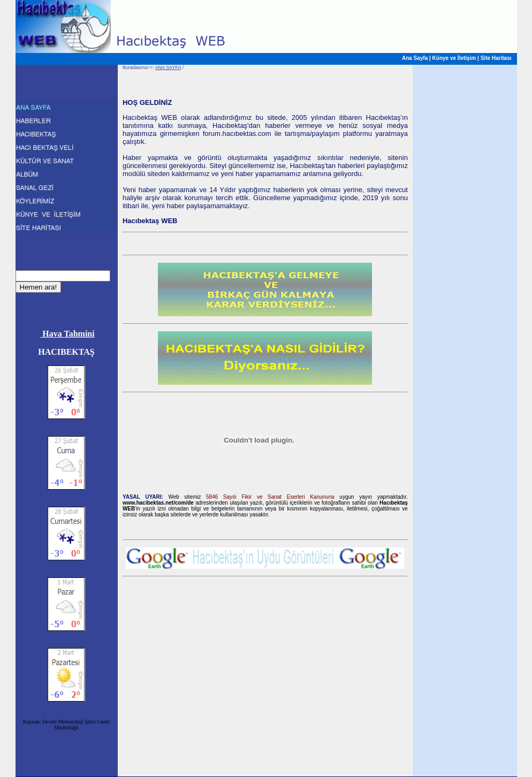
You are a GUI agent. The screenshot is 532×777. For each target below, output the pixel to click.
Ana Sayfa (415, 58)
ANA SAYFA (168, 67)
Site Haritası (496, 58)
